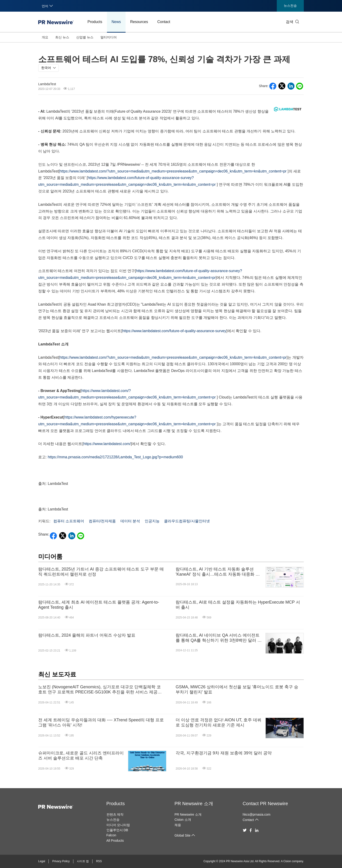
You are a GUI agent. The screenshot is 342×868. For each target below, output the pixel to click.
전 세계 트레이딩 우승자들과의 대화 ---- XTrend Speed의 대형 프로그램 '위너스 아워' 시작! (101, 723)
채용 (178, 825)
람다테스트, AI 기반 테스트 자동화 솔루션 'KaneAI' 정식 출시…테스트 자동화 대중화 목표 (218, 572)
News (116, 22)
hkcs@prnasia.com (257, 814)
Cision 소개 (183, 820)
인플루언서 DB (117, 830)
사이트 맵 (83, 861)
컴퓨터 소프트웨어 (69, 521)
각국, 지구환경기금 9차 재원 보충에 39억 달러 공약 (224, 753)
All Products (115, 841)
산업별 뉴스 (85, 37)
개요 (45, 37)
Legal (42, 861)
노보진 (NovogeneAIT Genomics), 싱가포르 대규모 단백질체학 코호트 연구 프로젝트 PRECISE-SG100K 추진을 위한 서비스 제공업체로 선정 (100, 690)
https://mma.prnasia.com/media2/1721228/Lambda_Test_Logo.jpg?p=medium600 (115, 457)
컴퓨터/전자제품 (102, 521)
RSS (99, 861)
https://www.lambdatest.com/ (107, 444)
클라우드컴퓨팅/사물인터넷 (187, 521)
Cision (287, 861)
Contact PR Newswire (265, 804)
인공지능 (152, 521)
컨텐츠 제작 (115, 814)
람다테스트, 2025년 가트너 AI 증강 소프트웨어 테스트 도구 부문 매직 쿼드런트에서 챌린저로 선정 (101, 572)
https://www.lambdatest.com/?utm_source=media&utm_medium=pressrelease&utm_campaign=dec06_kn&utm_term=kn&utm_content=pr (173, 171)
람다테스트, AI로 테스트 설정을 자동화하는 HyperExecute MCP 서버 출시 (238, 605)
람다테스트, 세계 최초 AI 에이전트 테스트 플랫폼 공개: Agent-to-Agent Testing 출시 (99, 605)
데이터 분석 (130, 521)
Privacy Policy (61, 861)
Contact (164, 22)
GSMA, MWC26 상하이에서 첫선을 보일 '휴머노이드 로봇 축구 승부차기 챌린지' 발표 (237, 689)
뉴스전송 (290, 6)
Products (95, 22)
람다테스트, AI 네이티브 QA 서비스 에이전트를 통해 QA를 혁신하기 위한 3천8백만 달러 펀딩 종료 (219, 638)
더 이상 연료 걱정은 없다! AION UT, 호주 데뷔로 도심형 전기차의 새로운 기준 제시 (219, 723)
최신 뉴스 (62, 37)
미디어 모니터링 (118, 825)
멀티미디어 (109, 37)
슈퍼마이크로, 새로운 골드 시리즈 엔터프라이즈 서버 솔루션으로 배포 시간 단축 (81, 756)
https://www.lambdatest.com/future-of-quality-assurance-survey (174, 331)
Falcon (111, 835)
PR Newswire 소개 (194, 804)
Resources (139, 22)
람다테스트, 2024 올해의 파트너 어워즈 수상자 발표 (87, 635)
